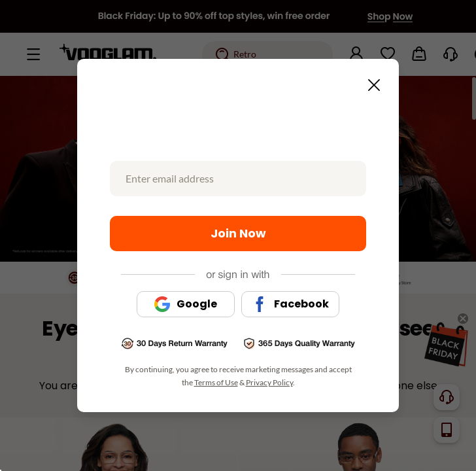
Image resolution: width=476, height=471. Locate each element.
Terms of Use (216, 382)
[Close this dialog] (370, 81)
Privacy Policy (269, 382)
